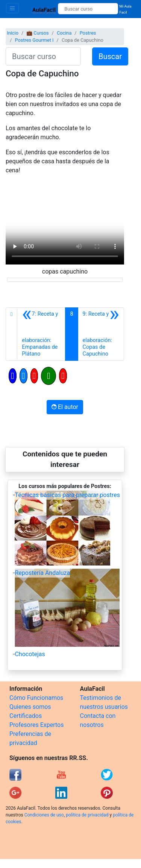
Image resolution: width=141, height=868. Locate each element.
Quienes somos (30, 707)
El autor (65, 407)
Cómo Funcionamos (36, 698)
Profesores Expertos (36, 725)
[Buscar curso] (88, 9)
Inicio (13, 33)
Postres (88, 33)
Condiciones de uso (44, 815)
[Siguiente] (101, 334)
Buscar (110, 56)
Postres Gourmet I (34, 40)
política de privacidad (87, 815)
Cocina (64, 33)
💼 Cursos (37, 33)
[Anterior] (41, 334)
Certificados (26, 716)
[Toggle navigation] (12, 8)
